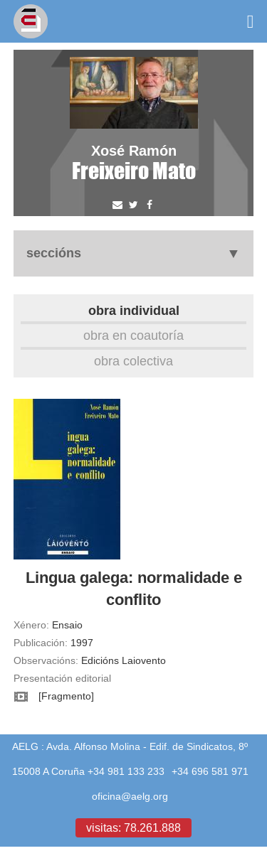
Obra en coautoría (133, 335)
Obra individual (134, 310)
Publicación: (41, 643)
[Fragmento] (66, 696)
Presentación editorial (62, 678)
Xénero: (31, 625)
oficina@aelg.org (130, 796)
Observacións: (46, 660)
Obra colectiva (133, 361)
